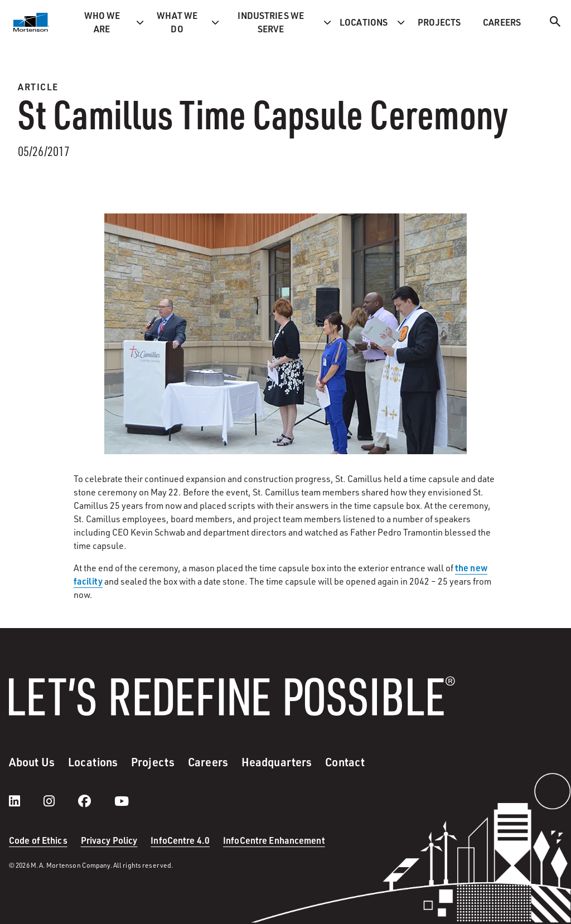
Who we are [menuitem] (102, 22)
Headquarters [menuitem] (277, 762)
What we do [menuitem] (177, 22)
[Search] (555, 23)
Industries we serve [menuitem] (271, 22)
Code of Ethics (38, 840)
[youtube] (122, 801)
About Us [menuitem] (32, 762)
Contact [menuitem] (345, 762)
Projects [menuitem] (439, 22)
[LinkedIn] (26, 801)
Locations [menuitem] (364, 22)
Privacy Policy (109, 840)
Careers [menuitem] (502, 22)
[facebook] (96, 801)
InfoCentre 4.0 (180, 840)
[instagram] (60, 801)
